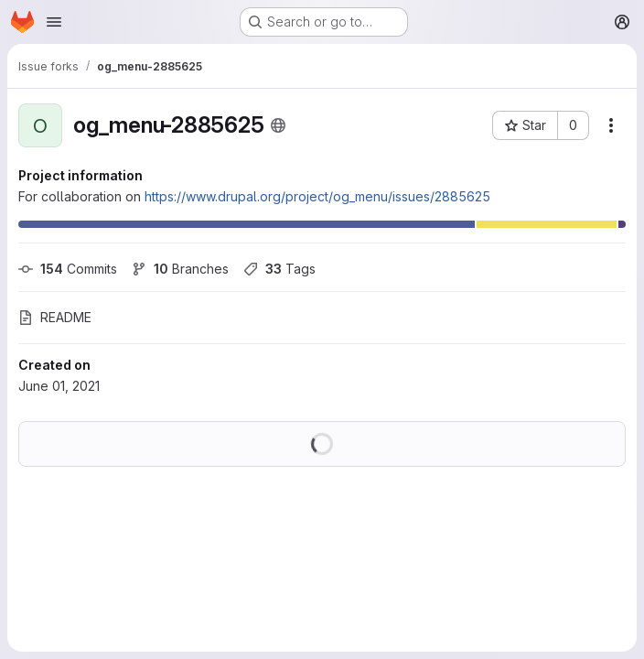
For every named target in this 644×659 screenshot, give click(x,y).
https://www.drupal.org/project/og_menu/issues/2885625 (317, 196)
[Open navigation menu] (54, 22)
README (55, 317)
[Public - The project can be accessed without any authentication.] (278, 125)
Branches (180, 269)
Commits (68, 269)
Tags (279, 269)
